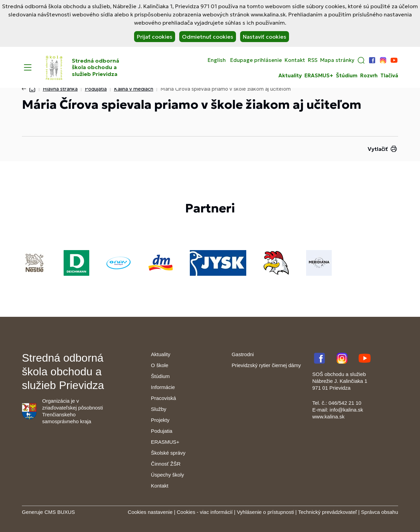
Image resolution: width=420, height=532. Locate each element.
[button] (361, 60)
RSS (313, 60)
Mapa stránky (337, 60)
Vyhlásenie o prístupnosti (265, 512)
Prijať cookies (155, 37)
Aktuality (290, 76)
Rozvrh (369, 76)
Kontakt (295, 60)
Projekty (160, 420)
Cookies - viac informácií (205, 512)
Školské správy (168, 453)
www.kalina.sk (328, 417)
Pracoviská (163, 398)
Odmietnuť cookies (208, 37)
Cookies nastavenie (150, 512)
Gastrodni (243, 354)
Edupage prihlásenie (256, 60)
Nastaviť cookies (265, 37)
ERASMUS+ (319, 76)
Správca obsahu (380, 512)
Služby (159, 409)
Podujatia (96, 89)
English (217, 60)
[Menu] (28, 67)
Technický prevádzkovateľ (327, 512)
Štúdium (347, 76)
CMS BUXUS (60, 512)
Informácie (163, 387)
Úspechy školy (167, 475)
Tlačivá (389, 76)
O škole (160, 365)
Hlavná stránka (60, 89)
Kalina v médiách (134, 89)
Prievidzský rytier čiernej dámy (266, 365)
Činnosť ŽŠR (166, 464)
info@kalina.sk (346, 410)
